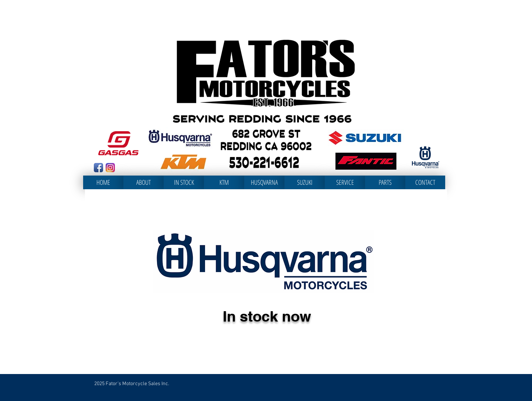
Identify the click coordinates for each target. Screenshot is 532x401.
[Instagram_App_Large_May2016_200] (110, 168)
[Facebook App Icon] (98, 168)
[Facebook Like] (132, 169)
